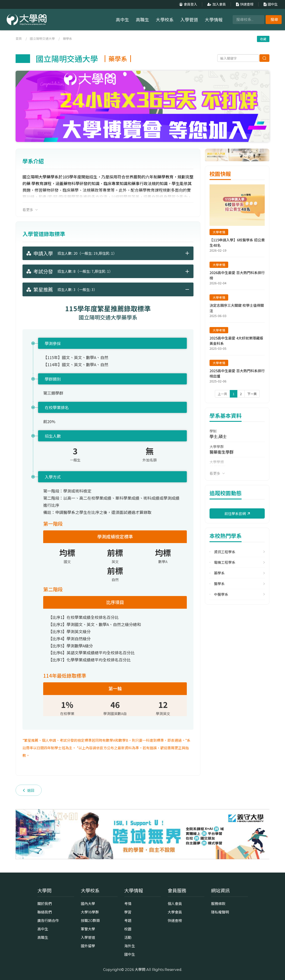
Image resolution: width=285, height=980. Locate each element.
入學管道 (189, 20)
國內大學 (88, 904)
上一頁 (222, 394)
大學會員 (175, 912)
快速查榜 (244, 4)
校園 (128, 929)
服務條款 (218, 904)
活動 (128, 938)
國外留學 (88, 946)
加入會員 (216, 4)
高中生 (122, 20)
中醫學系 (221, 594)
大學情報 (214, 20)
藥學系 (67, 38)
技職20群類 (90, 921)
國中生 (270, 4)
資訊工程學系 (225, 552)
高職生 (142, 20)
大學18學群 (90, 912)
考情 (128, 904)
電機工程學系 (225, 562)
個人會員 (175, 904)
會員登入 (188, 4)
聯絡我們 (45, 912)
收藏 (263, 39)
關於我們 (45, 904)
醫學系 (219, 584)
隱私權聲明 (220, 912)
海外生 (130, 946)
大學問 (140, 970)
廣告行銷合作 (48, 921)
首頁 (19, 38)
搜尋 (274, 20)
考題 (128, 921)
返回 (29, 790)
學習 (128, 912)
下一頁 (252, 394)
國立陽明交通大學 (42, 38)
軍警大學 (88, 929)
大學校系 (165, 20)
